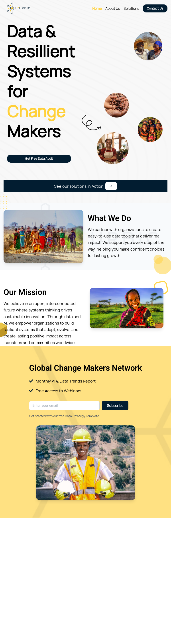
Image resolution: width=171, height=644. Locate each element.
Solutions (131, 8)
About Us (113, 8)
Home (97, 8)
